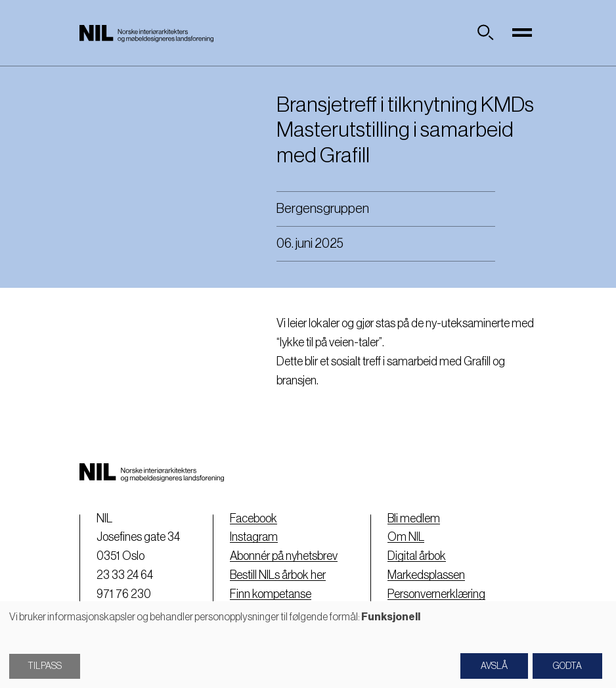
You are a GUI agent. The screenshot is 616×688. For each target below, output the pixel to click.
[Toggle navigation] (522, 33)
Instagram (254, 537)
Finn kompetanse (271, 594)
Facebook (253, 518)
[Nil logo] (146, 33)
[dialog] (308, 645)
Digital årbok (417, 556)
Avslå (494, 666)
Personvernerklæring (436, 594)
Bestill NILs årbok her (278, 575)
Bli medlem (414, 518)
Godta (567, 666)
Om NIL (406, 537)
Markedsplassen (426, 575)
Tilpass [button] (45, 666)
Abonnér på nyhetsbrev (284, 556)
